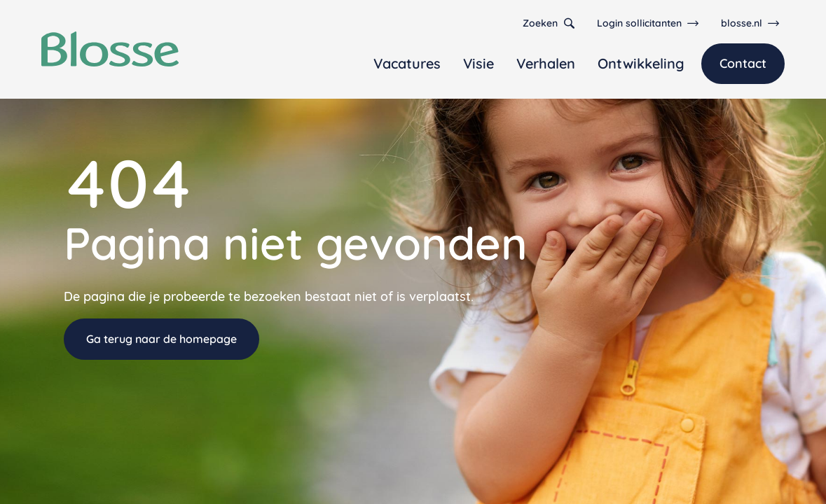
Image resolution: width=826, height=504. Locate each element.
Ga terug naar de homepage (161, 339)
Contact (743, 63)
